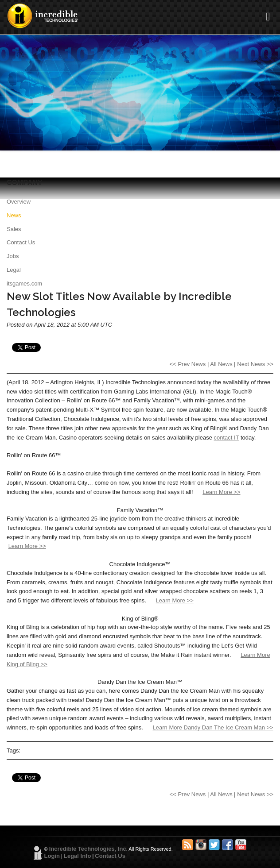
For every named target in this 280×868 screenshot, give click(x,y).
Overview (19, 202)
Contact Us (21, 242)
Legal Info (77, 856)
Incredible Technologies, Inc (88, 849)
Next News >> (255, 364)
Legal (14, 270)
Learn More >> (221, 492)
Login (52, 856)
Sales (14, 229)
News (14, 215)
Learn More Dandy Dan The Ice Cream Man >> (213, 727)
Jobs (13, 256)
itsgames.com (24, 284)
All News (221, 364)
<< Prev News (188, 364)
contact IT (227, 438)
